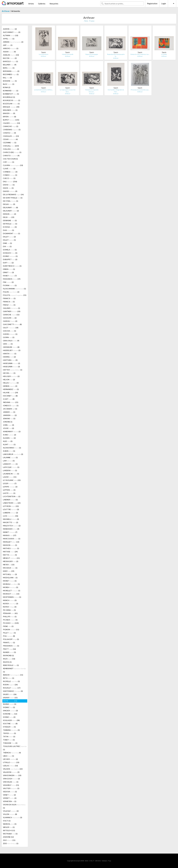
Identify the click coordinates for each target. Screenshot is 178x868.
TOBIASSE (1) (10, 743)
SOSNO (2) (9, 717)
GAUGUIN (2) (10, 318)
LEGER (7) (10, 483)
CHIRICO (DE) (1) (12, 152)
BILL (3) (7, 78)
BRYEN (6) (10, 117)
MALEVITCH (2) (12, 526)
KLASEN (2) (9, 438)
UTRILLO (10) (11, 762)
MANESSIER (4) (11, 529)
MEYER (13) (9, 565)
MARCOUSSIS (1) (12, 539)
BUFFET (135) (11, 120)
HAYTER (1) (13, 370)
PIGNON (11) (11, 630)
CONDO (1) (10, 175)
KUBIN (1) (9, 451)
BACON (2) (10, 58)
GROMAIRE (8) (11, 347)
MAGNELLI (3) (11, 519)
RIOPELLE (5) (11, 681)
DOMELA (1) (10, 250)
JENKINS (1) (9, 418)
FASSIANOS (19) (12, 279)
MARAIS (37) (10, 535)
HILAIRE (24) (10, 393)
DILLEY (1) (9, 240)
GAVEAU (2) (10, 321)
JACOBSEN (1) (10, 409)
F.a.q (110, 861)
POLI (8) (9, 636)
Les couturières (44, 54)
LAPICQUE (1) (11, 467)
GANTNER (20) (12, 311)
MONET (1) (10, 581)
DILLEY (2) (9, 237)
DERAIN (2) (10, 214)
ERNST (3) (8, 272)
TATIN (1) (9, 737)
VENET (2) (9, 795)
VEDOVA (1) (10, 792)
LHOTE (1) (9, 493)
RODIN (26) (10, 685)
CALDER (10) (11, 123)
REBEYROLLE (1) (11, 665)
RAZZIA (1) (7, 662)
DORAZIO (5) (10, 253)
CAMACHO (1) (11, 126)
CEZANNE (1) (10, 143)
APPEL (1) (9, 39)
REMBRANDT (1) (14, 670)
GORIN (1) (9, 337)
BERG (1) (9, 68)
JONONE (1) (8, 422)
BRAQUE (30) (11, 107)
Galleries (42, 4)
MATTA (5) (10, 555)
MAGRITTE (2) (11, 522)
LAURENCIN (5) (11, 474)
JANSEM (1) (9, 412)
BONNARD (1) (11, 91)
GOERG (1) (10, 334)
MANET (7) (10, 532)
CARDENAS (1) (12, 130)
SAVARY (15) (10, 698)
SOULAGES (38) (11, 720)
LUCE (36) (11, 516)
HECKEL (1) (9, 373)
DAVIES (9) (10, 191)
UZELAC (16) (10, 766)
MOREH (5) (11, 587)
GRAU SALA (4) (11, 341)
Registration (152, 3)
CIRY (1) (9, 162)
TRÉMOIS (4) (12, 753)
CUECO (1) (9, 178)
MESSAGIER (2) (11, 561)
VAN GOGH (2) (11, 779)
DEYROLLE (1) (10, 224)
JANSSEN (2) (10, 415)
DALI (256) (10, 181)
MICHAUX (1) (10, 568)
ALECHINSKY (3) (12, 32)
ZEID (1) (11, 843)
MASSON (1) (10, 545)
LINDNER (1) (10, 500)
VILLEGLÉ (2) (11, 811)
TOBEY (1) (9, 740)
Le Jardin (164, 54)
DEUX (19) (9, 217)
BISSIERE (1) (10, 81)
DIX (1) (7, 246)
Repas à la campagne (92, 54)
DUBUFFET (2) (10, 259)
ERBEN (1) (9, 269)
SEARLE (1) (10, 704)
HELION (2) (9, 380)
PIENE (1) (8, 626)
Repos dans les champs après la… (116, 55)
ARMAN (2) (13, 42)
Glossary (105, 861)
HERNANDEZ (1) (11, 389)
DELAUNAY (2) (11, 211)
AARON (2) (10, 29)
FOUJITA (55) (15, 295)
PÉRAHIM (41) (10, 613)
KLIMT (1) (9, 444)
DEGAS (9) (9, 204)
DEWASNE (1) (10, 220)
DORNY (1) (10, 256)
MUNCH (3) (10, 600)
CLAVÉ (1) (9, 169)
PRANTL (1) (9, 642)
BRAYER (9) (9, 113)
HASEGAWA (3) (11, 367)
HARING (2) (9, 357)
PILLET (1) (9, 633)
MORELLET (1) (12, 591)
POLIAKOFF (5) (11, 639)
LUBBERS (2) (10, 513)
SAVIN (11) (10, 701)
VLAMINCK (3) (13, 817)
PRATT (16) (9, 649)
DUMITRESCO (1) (12, 266)
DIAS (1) (9, 230)
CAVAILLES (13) (11, 136)
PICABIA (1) (10, 620)
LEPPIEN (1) (9, 490)
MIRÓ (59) (9, 571)
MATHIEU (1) (11, 548)
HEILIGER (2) (11, 376)
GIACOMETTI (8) (12, 324)
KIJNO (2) (10, 435)
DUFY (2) (8, 263)
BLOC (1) (9, 84)
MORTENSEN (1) (12, 597)
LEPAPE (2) (10, 487)
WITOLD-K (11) (9, 830)
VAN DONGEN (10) (12, 775)
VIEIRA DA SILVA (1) (14, 806)
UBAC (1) (9, 756)
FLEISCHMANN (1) (14, 289)
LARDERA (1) (10, 470)
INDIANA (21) (11, 402)
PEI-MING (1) (9, 610)
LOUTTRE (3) (11, 509)
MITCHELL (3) (10, 574)
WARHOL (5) (10, 824)
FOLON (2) (11, 292)
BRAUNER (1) (10, 110)
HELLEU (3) (11, 383)
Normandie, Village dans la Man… (116, 91)
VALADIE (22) (13, 769)
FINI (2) (8, 282)
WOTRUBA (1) (10, 834)
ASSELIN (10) (11, 55)
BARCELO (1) (10, 61)
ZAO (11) (9, 840)
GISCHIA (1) (10, 331)
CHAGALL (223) (11, 146)
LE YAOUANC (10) (12, 480)
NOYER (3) (11, 604)
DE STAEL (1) (11, 201)
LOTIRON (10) (11, 506)
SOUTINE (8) (10, 724)
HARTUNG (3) (10, 360)
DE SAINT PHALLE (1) (13, 198)
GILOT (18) (11, 328)
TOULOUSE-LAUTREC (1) (15, 748)
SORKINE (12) (10, 714)
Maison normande (68, 54)
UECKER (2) (10, 759)
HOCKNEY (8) (10, 396)
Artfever (6, 11)
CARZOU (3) (9, 133)
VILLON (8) (10, 814)
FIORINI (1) (10, 285)
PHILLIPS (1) (10, 617)
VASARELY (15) (11, 785)
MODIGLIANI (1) (10, 578)
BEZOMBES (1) (11, 74)
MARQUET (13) (11, 542)
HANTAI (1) (10, 354)
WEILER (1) (9, 827)
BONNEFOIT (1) (11, 94)
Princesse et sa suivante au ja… (140, 90)
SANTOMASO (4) (13, 691)
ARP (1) (8, 45)
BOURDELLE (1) (9, 97)
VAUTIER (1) (11, 788)
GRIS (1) (8, 344)
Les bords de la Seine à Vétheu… (44, 90)
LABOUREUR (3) (13, 454)
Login (164, 3)
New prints (54, 4)
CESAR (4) (10, 139)
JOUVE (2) (9, 428)
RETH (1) (9, 678)
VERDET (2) (10, 798)
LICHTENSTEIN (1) (12, 496)
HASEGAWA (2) (12, 363)
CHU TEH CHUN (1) (10, 159)
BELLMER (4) (10, 65)
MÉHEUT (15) (11, 558)
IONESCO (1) (11, 406)
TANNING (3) (11, 730)
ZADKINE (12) (8, 837)
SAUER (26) (10, 694)
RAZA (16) (9, 659)
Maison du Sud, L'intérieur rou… (140, 54)
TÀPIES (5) (9, 733)
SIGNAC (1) (9, 707)
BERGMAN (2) (11, 71)
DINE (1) (7, 243)
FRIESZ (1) (9, 305)
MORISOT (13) (11, 594)
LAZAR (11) (10, 477)
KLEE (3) (8, 441)
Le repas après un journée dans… (68, 91)
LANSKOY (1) (10, 464)
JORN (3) (9, 425)
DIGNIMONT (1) (12, 233)
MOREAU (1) (11, 584)
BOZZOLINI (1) (11, 104)
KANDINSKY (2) (12, 431)
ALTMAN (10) (11, 35)
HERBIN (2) (10, 386)
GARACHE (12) (11, 315)
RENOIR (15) (13, 675)
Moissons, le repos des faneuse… (92, 91)
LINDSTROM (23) (12, 503)
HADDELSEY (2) (12, 350)
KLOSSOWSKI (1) (12, 448)
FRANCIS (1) (9, 298)
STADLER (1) (9, 727)
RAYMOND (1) (8, 655)
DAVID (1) (9, 185)
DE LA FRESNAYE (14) (13, 194)
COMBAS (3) (10, 172)
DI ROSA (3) (10, 227)
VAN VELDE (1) (11, 782)
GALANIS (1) (12, 308)
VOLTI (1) (7, 821)
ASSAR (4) (9, 52)
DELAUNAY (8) (10, 207)
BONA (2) (7, 87)
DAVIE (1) (8, 188)
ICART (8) (9, 399)
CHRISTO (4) (11, 156)
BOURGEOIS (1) (12, 100)
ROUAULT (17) (12, 688)
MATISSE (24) (10, 552)
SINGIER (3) (10, 711)
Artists (31, 4)
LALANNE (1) (10, 457)
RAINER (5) (9, 652)
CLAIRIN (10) (13, 165)
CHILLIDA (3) (11, 149)
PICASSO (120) (11, 623)
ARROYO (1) (11, 48)
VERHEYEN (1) (10, 801)
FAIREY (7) (10, 276)
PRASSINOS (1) (11, 646)
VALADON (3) (11, 772)
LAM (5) (9, 461)
